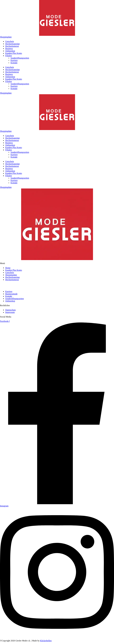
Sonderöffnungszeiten (20, 58)
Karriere (14, 60)
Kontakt (14, 63)
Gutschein (10, 41)
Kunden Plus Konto (14, 53)
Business (9, 49)
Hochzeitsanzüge (12, 44)
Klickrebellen (46, 641)
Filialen (9, 56)
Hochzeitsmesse (12, 46)
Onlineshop (10, 51)
